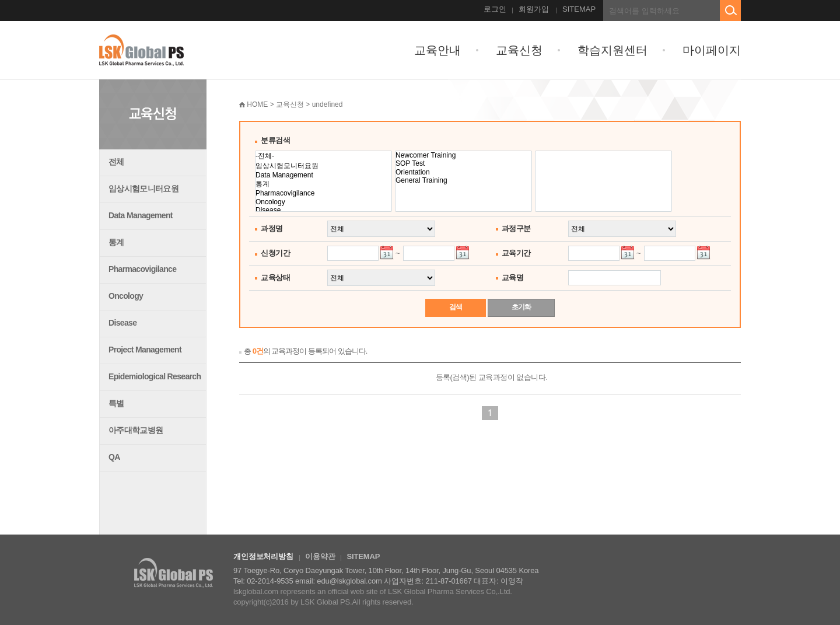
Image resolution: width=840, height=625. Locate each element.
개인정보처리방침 (263, 556)
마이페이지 (712, 50)
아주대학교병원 (136, 430)
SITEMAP (579, 9)
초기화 (521, 307)
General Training (463, 180)
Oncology (126, 296)
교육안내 (437, 50)
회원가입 (534, 9)
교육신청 (519, 50)
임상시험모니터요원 (143, 188)
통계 (116, 242)
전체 (116, 162)
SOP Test (463, 163)
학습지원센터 (612, 50)
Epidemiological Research (155, 376)
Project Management (145, 350)
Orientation (463, 172)
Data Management (141, 215)
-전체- (323, 156)
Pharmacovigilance (142, 269)
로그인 (495, 9)
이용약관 (320, 556)
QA (114, 457)
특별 (116, 403)
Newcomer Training (463, 155)
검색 (456, 307)
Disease (123, 323)
